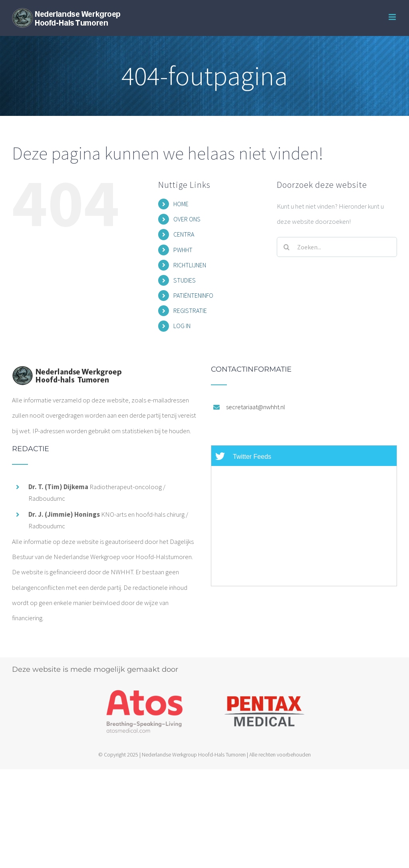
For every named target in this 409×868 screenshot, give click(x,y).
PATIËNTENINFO (193, 295)
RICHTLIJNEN (190, 265)
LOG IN (182, 326)
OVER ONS (187, 219)
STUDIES (185, 280)
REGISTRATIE (190, 311)
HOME (181, 204)
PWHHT (183, 250)
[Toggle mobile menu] (393, 17)
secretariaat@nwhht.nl (256, 407)
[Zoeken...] (337, 247)
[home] (67, 373)
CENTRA (184, 234)
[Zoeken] (287, 247)
